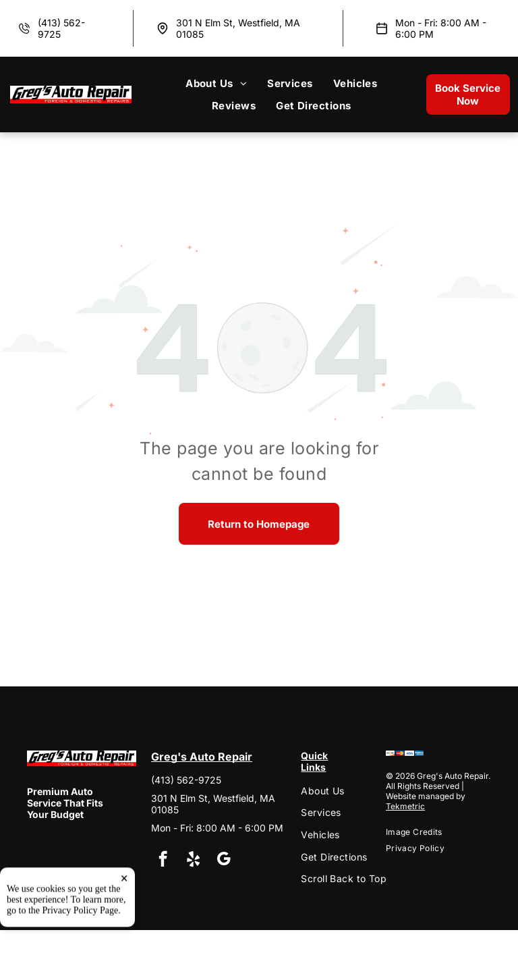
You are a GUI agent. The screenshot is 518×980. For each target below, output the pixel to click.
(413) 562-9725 (186, 780)
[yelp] (193, 861)
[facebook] (163, 861)
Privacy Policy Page (81, 955)
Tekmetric (405, 806)
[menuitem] (216, 83)
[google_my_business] (224, 861)
